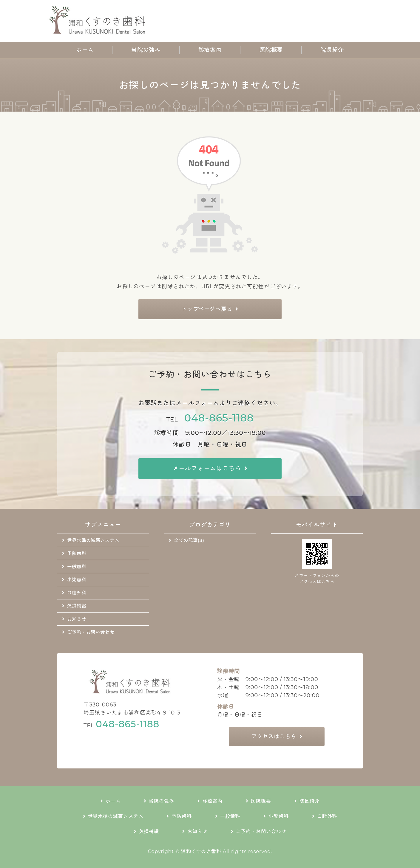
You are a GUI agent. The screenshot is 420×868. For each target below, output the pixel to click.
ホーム (85, 50)
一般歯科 (77, 566)
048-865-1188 (219, 418)
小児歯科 (77, 580)
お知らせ (77, 619)
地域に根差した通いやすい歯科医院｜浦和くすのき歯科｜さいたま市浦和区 (99, 21)
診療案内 (210, 50)
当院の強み (146, 50)
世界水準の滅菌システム (93, 540)
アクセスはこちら (274, 737)
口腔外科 (77, 593)
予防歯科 (77, 553)
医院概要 (271, 50)
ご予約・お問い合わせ (91, 632)
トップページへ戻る (207, 309)
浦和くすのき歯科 (201, 851)
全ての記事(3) (189, 540)
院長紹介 (332, 50)
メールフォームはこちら (207, 468)
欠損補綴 (77, 606)
